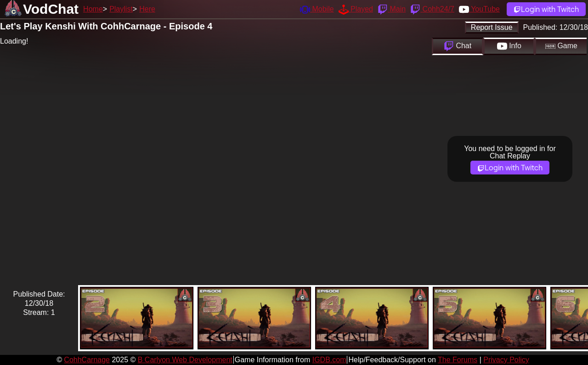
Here (147, 9)
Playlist (121, 9)
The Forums (458, 360)
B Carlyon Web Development (185, 360)
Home (93, 9)
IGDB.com (329, 360)
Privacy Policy (506, 360)
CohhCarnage (87, 360)
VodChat (51, 9)
